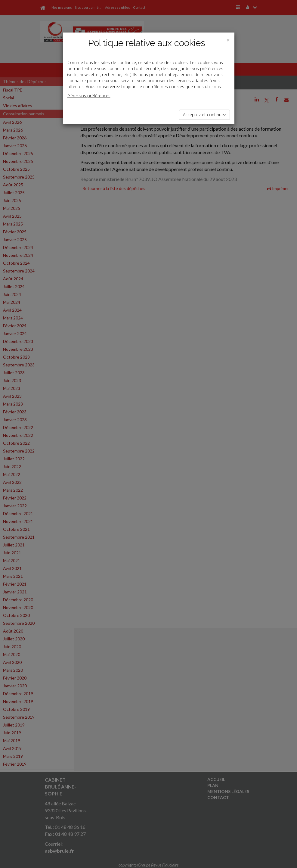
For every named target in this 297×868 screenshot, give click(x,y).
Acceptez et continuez (204, 115)
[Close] (228, 40)
